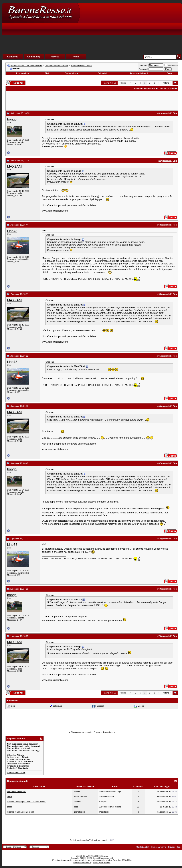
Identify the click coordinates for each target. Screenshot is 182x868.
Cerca (170, 73)
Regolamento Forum (16, 773)
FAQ (47, 73)
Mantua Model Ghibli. (17, 791)
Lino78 (12, 231)
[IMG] (17, 759)
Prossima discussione (103, 732)
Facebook (100, 706)
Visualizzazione (167, 89)
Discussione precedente (81, 732)
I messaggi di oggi (139, 73)
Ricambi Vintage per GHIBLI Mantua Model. (27, 802)
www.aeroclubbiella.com (55, 211)
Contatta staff (143, 847)
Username (144, 65)
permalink (167, 113)
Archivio (162, 847)
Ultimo (167, 83)
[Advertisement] (124, 33)
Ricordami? (171, 66)
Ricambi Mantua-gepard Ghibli (21, 812)
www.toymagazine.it (101, 862)
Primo (123, 83)
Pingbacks (12, 766)
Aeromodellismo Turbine (81, 66)
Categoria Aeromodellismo (57, 66)
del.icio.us (57, 706)
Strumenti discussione (144, 89)
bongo (12, 119)
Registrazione (23, 73)
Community (71, 73)
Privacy (172, 847)
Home (154, 847)
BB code (11, 755)
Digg (13, 706)
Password (143, 69)
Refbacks (11, 768)
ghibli (9, 797)
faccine (13, 757)
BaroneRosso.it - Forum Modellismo (26, 66)
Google (141, 706)
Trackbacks (12, 764)
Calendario (103, 73)
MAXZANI (15, 166)
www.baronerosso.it (82, 862)
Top (179, 847)
